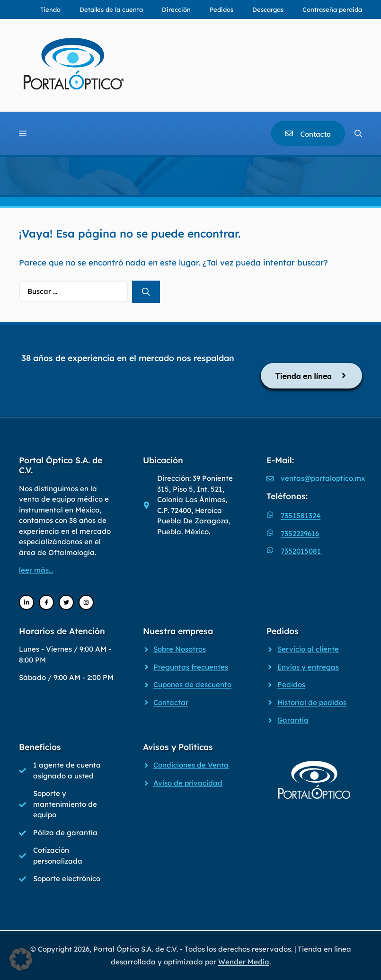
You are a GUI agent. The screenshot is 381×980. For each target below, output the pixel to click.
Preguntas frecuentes (191, 667)
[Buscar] (146, 292)
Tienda (50, 9)
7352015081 (301, 551)
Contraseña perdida (332, 9)
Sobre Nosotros (180, 649)
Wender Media (244, 962)
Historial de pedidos (312, 702)
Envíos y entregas (308, 667)
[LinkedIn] (27, 602)
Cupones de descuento (192, 684)
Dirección (176, 9)
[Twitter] (66, 602)
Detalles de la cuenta (111, 9)
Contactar (171, 702)
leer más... (36, 570)
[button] (21, 959)
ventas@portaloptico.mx (323, 478)
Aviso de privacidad (188, 783)
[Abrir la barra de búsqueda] (358, 133)
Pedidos (222, 9)
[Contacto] (308, 133)
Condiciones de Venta (191, 765)
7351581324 (301, 516)
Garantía (293, 720)
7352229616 (300, 534)
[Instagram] (86, 602)
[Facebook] (46, 602)
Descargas (268, 9)
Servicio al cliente (308, 649)
